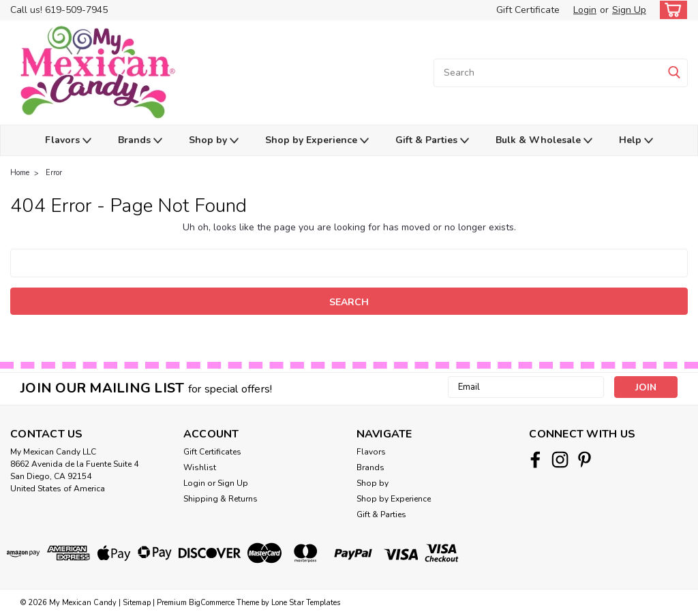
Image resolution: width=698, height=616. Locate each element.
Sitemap (137, 603)
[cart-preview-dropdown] (670, 10)
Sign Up (629, 10)
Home (20, 173)
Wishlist (200, 467)
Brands (140, 141)
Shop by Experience (317, 141)
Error (54, 173)
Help (636, 141)
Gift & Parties (432, 141)
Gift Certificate (528, 10)
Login (585, 10)
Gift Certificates (212, 452)
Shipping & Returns (221, 499)
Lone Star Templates (306, 603)
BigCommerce (212, 603)
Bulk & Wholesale (544, 141)
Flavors (68, 141)
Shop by (214, 141)
